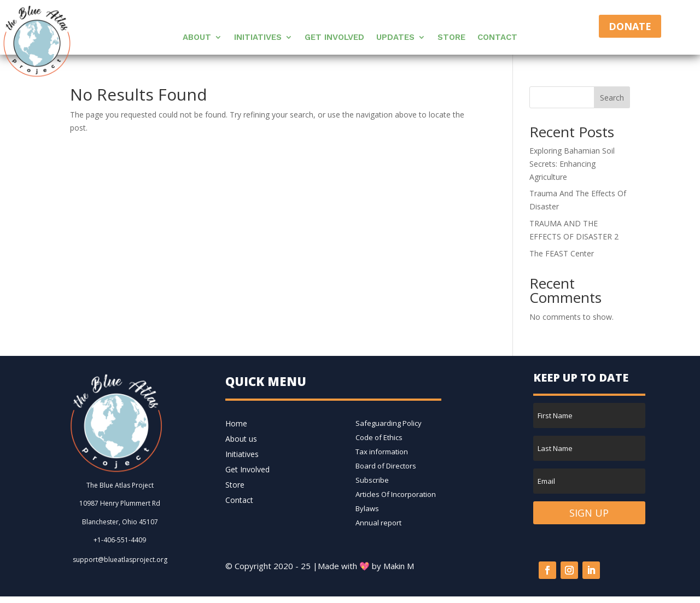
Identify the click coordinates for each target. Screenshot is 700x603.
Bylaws (367, 508)
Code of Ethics (379, 437)
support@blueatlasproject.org (120, 560)
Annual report (378, 523)
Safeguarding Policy (389, 423)
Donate (630, 26)
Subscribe (372, 480)
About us (241, 439)
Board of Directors (386, 466)
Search (612, 98)
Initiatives (258, 38)
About (197, 38)
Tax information (382, 452)
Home (236, 423)
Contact (497, 38)
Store (451, 38)
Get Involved (334, 38)
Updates (395, 38)
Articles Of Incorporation (396, 494)
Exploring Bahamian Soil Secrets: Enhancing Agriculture (572, 164)
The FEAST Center (562, 253)
